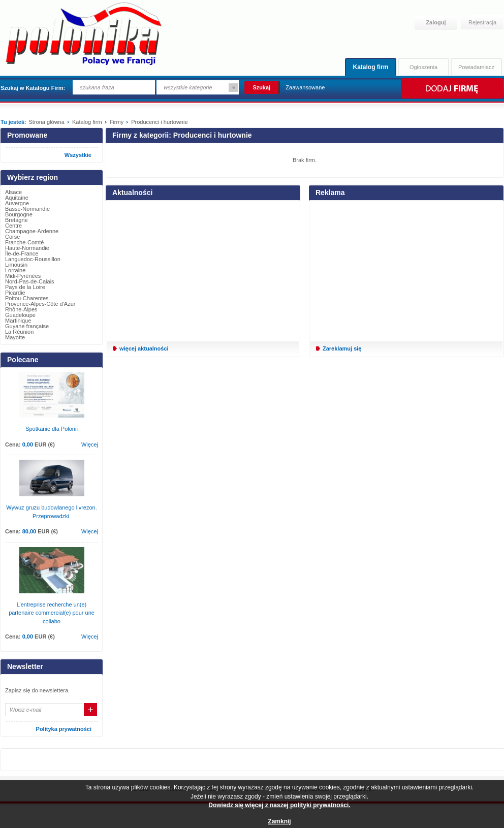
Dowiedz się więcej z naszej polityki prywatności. (279, 805)
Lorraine (15, 270)
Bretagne (17, 220)
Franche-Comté (24, 242)
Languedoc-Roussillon (33, 259)
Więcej (90, 444)
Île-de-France (22, 253)
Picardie (15, 293)
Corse (12, 237)
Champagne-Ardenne (32, 231)
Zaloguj (436, 22)
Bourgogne (19, 214)
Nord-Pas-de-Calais (30, 281)
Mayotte (15, 337)
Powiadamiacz (476, 67)
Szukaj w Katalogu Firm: (33, 88)
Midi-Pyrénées (23, 276)
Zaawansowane (305, 87)
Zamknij (279, 821)
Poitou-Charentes (27, 298)
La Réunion (19, 332)
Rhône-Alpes (21, 309)
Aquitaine (17, 198)
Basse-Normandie (27, 209)
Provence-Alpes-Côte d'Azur (40, 304)
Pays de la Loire (25, 287)
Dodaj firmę (451, 88)
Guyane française (27, 326)
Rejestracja (482, 22)
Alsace (13, 192)
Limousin (16, 265)
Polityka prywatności (64, 729)
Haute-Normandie (27, 248)
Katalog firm (370, 67)
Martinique (18, 321)
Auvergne (17, 203)
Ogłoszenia (423, 67)
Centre (13, 226)
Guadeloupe (20, 315)
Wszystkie (78, 155)
